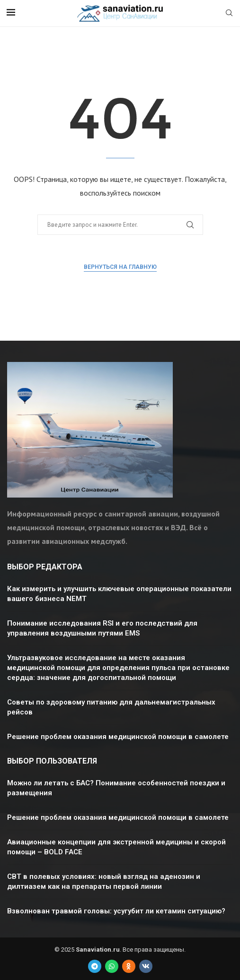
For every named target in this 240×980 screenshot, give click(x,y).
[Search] (229, 14)
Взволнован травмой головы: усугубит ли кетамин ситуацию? (116, 911)
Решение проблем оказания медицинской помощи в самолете (118, 737)
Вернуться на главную (120, 267)
